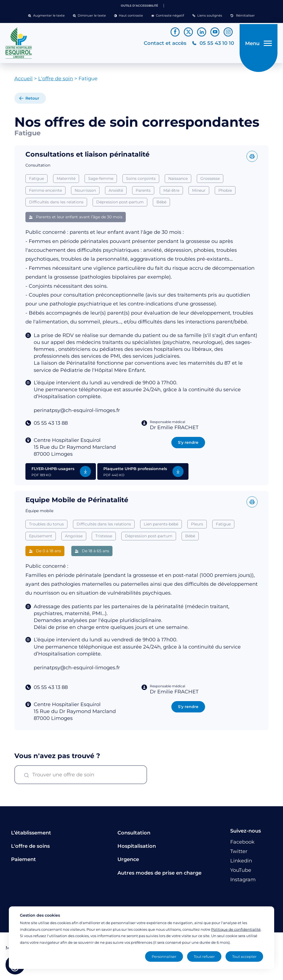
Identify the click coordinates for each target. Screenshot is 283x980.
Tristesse (104, 554)
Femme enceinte (45, 192)
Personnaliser (164, 956)
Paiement (23, 862)
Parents (143, 192)
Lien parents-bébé (161, 542)
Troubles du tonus (46, 542)
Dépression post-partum (120, 204)
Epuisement (41, 554)
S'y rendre (188, 444)
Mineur (199, 192)
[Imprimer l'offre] (252, 158)
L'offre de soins (30, 848)
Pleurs (197, 542)
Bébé (161, 204)
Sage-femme (101, 180)
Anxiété (116, 192)
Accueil (23, 81)
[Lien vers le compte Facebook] (175, 32)
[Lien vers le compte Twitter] (188, 32)
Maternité (66, 180)
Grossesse (210, 180)
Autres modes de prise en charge (159, 875)
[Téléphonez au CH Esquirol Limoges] (211, 44)
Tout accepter (244, 956)
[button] (46, 16)
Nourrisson (85, 192)
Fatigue (36, 180)
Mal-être (171, 192)
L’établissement (31, 835)
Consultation (134, 835)
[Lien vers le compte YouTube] (215, 32)
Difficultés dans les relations (56, 204)
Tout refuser (204, 956)
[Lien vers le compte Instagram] (228, 32)
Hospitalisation (137, 848)
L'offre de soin (56, 81)
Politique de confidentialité (236, 929)
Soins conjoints (141, 180)
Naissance (178, 180)
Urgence (128, 862)
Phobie (225, 192)
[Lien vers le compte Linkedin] (202, 32)
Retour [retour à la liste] (32, 100)
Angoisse (74, 554)
